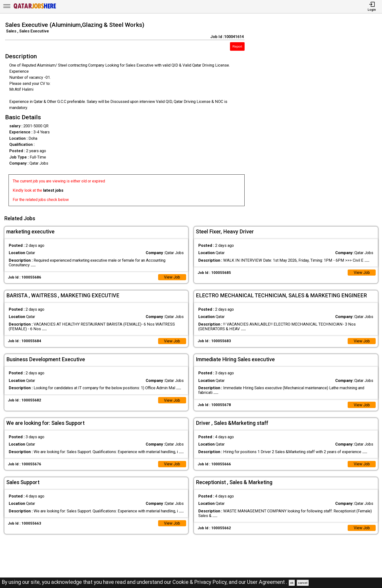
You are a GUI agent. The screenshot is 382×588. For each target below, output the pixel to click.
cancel (303, 583)
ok (292, 583)
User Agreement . (267, 582)
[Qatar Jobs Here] (35, 8)
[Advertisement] (318, 115)
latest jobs (53, 190)
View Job (172, 276)
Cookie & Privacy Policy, (201, 582)
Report (237, 46)
